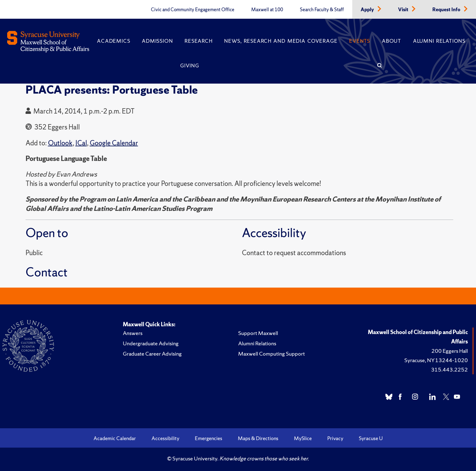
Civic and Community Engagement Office (193, 10)
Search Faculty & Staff (322, 10)
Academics (113, 41)
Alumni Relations (439, 41)
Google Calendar (114, 143)
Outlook (60, 143)
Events (360, 41)
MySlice (303, 438)
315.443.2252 (450, 369)
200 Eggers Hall (450, 351)
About (392, 41)
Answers (133, 333)
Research (198, 41)
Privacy (335, 438)
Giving (190, 66)
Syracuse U (371, 438)
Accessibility (165, 438)
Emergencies (209, 438)
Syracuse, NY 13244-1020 (436, 360)
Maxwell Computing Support (272, 354)
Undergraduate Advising (151, 343)
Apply (368, 10)
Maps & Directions (258, 438)
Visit (404, 10)
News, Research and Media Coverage (281, 41)
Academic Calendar (115, 438)
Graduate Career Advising (152, 354)
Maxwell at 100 (267, 10)
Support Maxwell (258, 333)
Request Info (447, 10)
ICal (81, 143)
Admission (157, 41)
